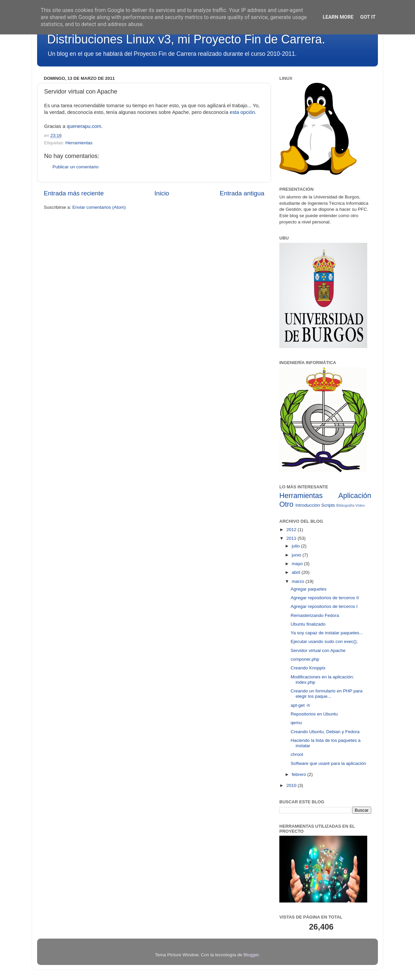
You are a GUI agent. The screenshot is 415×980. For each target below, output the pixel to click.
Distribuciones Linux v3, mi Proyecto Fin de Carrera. (186, 39)
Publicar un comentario (76, 167)
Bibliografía (345, 505)
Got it (368, 17)
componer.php (305, 659)
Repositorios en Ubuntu (314, 714)
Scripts (328, 505)
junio (297, 555)
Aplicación (355, 496)
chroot (297, 754)
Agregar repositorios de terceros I (324, 606)
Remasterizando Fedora (315, 615)
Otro (286, 504)
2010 (292, 785)
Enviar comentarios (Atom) (99, 207)
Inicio (162, 193)
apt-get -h (300, 705)
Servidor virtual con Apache (318, 650)
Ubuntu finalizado (308, 624)
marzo (299, 581)
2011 (292, 538)
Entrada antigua (242, 193)
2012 (292, 530)
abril (297, 572)
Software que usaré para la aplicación (328, 763)
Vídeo (360, 505)
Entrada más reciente (74, 193)
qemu (296, 723)
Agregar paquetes (309, 589)
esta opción (242, 112)
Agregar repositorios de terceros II (325, 598)
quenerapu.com (84, 126)
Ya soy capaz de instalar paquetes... (327, 633)
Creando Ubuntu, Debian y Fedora (325, 732)
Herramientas (79, 143)
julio (296, 546)
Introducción (308, 505)
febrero (300, 774)
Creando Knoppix (308, 668)
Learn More (338, 17)
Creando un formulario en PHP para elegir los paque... (327, 694)
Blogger (251, 955)
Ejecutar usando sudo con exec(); (324, 641)
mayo (298, 564)
